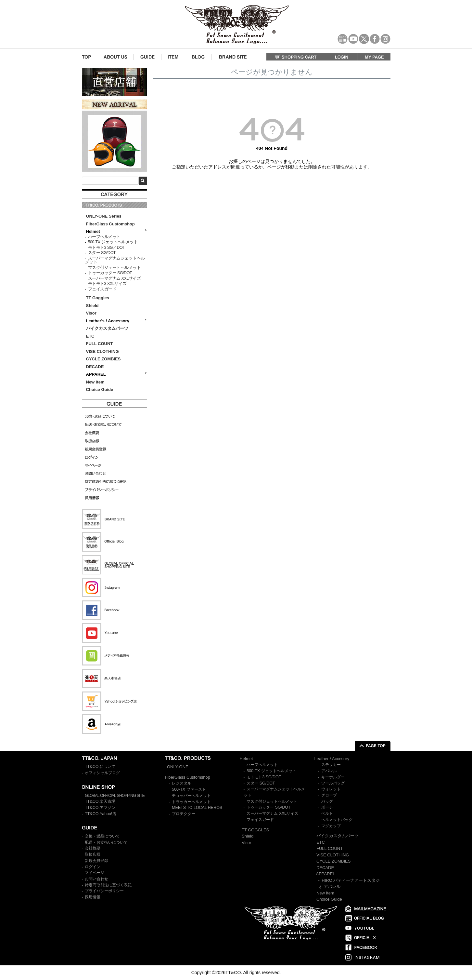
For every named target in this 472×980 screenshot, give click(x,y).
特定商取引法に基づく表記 (108, 885)
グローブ (329, 795)
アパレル (329, 771)
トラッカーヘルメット (191, 802)
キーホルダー (333, 777)
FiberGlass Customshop (110, 224)
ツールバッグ (333, 783)
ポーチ (327, 807)
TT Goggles (98, 298)
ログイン (93, 867)
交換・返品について (102, 836)
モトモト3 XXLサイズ (107, 284)
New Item (95, 382)
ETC (90, 336)
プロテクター (184, 814)
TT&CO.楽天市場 (100, 801)
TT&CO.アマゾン (100, 808)
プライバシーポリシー (104, 891)
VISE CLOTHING (102, 351)
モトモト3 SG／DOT (107, 248)
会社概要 (93, 848)
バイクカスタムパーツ (107, 328)
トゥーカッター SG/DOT (110, 273)
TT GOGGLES (255, 830)
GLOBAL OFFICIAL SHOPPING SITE (115, 796)
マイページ (95, 873)
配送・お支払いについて (106, 842)
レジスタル (182, 783)
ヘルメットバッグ (337, 820)
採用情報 (93, 897)
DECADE (95, 367)
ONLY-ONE (178, 767)
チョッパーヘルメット (191, 796)
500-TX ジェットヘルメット (113, 242)
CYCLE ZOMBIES (103, 359)
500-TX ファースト (189, 789)
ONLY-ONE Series (104, 216)
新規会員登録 (96, 861)
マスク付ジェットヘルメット (115, 268)
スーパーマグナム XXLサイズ (115, 278)
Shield (93, 306)
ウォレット (331, 789)
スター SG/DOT (102, 253)
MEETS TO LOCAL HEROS (197, 808)
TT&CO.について (100, 767)
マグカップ (331, 826)
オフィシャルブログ (102, 773)
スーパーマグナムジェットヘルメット (115, 260)
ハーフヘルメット (104, 237)
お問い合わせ (96, 879)
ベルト (327, 813)
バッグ (327, 801)
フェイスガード (102, 289)
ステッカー (331, 765)
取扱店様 (93, 854)
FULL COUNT (100, 344)
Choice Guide (100, 389)
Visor (92, 313)
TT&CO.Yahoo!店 (100, 814)
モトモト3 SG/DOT (264, 777)
